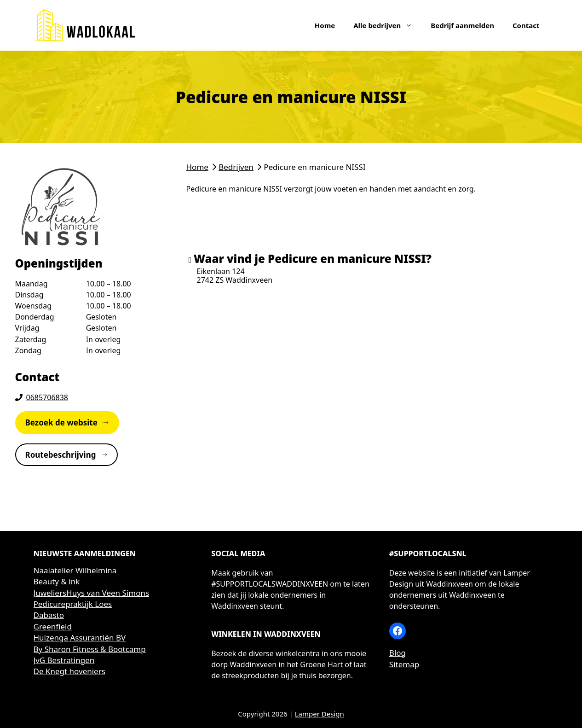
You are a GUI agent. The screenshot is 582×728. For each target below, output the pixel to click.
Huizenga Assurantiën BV (80, 638)
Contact (526, 25)
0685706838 (47, 397)
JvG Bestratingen (64, 660)
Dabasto (49, 615)
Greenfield (53, 626)
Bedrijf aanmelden (462, 25)
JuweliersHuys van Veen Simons (92, 593)
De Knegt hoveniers (69, 671)
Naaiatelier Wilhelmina (75, 570)
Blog (398, 653)
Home (325, 25)
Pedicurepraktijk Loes (73, 604)
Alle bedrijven (387, 25)
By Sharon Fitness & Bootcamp (90, 649)
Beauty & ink (57, 581)
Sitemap (404, 664)
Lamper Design (320, 714)
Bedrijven (236, 167)
